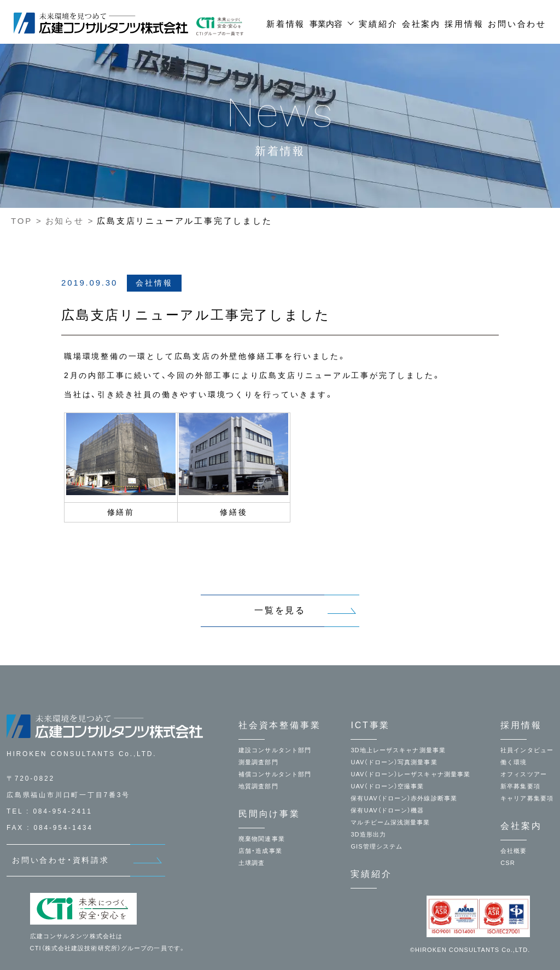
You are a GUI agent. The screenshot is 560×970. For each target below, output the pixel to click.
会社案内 (421, 24)
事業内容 (326, 24)
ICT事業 (370, 725)
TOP (22, 221)
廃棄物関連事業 (262, 839)
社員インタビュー (527, 750)
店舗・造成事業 (260, 851)
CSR (508, 863)
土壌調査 (252, 863)
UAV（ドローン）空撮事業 (387, 786)
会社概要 (514, 851)
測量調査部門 (258, 762)
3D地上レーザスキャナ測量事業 (398, 750)
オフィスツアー (524, 774)
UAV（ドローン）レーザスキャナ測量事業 (410, 774)
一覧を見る (280, 610)
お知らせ (65, 221)
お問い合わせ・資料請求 (61, 860)
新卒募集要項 (520, 786)
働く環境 (514, 762)
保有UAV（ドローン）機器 (387, 810)
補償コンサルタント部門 (275, 774)
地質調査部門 (258, 786)
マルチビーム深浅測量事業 (390, 822)
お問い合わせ (517, 24)
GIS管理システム (377, 846)
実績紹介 (378, 24)
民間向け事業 (269, 814)
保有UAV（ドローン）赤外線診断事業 (404, 798)
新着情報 (286, 24)
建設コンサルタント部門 (275, 750)
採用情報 (464, 24)
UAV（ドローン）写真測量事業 (394, 762)
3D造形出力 (368, 834)
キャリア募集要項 (527, 798)
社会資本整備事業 (279, 725)
